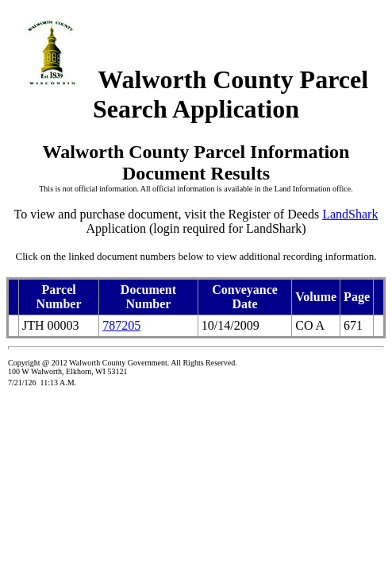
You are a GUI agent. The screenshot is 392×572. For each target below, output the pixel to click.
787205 (121, 325)
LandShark (350, 214)
